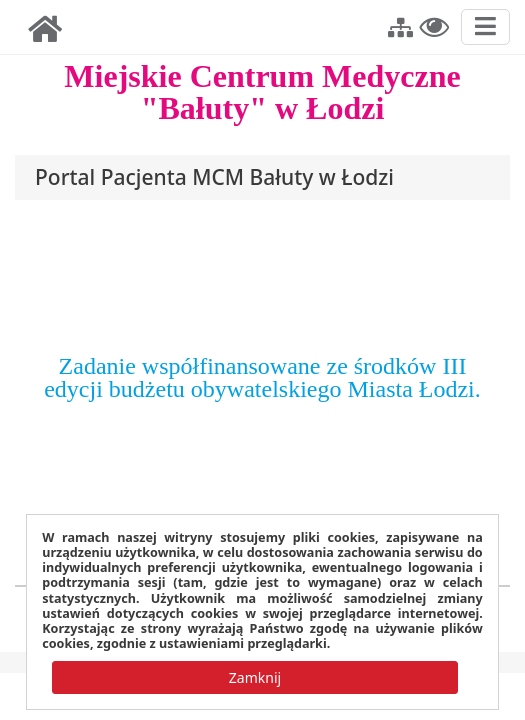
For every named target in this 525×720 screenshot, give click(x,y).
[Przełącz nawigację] (485, 26)
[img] (45, 29)
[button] (400, 25)
